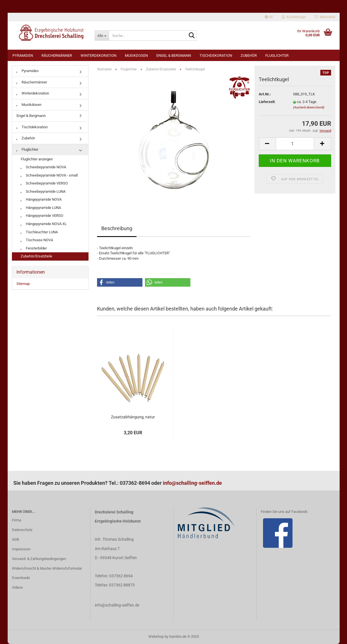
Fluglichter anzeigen (37, 159)
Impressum (21, 549)
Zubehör (249, 55)
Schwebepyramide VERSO (44, 183)
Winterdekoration (98, 55)
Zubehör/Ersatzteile (36, 256)
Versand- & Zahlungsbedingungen (39, 559)
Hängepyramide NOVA (41, 199)
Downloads (21, 578)
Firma (16, 520)
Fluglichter (277, 55)
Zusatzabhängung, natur (133, 417)
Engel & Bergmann (174, 55)
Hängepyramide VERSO (42, 216)
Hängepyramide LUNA (41, 208)
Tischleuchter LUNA (39, 232)
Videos (17, 587)
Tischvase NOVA (37, 240)
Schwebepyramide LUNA (43, 191)
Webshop (156, 636)
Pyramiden (23, 55)
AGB (15, 539)
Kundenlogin (294, 17)
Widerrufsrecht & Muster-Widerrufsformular (47, 568)
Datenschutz (22, 530)
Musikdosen (136, 55)
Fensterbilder (34, 248)
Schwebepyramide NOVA (43, 167)
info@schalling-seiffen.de (192, 483)
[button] (120, 282)
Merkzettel (325, 17)
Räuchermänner (57, 55)
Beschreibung (117, 228)
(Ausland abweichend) (309, 107)
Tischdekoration (216, 55)
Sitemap (23, 284)
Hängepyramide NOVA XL (44, 224)
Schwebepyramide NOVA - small (49, 175)
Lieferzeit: (267, 102)
